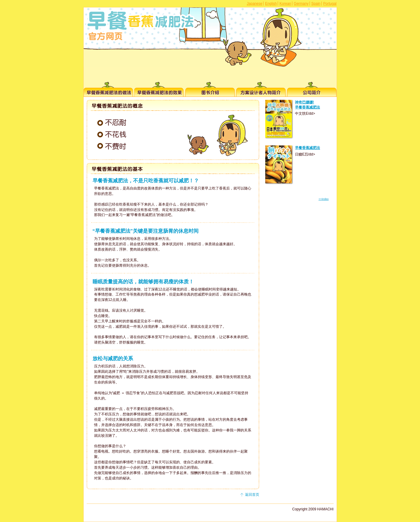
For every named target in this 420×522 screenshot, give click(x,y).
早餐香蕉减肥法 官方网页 (140, 26)
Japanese (255, 4)
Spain (316, 4)
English (271, 4)
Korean (285, 4)
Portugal (330, 4)
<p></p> (299, 167)
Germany (301, 4)
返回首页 (252, 495)
